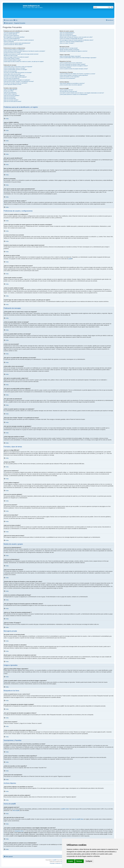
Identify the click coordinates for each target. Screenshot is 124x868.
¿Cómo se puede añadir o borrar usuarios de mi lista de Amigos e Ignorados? (78, 58)
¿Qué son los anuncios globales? (12, 95)
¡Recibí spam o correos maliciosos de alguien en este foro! (73, 51)
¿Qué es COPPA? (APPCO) (10, 34)
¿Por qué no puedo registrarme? (11, 36)
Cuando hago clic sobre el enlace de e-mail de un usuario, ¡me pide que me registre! (24, 61)
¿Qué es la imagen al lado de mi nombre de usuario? (16, 57)
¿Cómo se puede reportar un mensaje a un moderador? (17, 80)
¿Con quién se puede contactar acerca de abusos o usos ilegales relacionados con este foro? (82, 93)
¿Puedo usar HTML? (9, 91)
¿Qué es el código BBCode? (10, 89)
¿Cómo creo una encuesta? (10, 71)
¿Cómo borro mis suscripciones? (67, 78)
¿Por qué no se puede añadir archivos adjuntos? (15, 77)
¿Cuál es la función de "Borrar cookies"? (13, 45)
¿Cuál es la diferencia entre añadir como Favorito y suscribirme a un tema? (77, 74)
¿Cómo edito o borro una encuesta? (12, 74)
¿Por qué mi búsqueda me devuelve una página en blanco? (74, 66)
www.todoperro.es (31, 6)
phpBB (70, 259)
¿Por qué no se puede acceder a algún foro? (14, 75)
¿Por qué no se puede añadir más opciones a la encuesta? (18, 73)
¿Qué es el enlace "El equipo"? (67, 43)
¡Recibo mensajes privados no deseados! (69, 50)
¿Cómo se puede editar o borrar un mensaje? (14, 68)
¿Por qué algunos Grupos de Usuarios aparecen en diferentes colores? (76, 40)
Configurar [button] (89, 861)
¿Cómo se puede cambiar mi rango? (12, 60)
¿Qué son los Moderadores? (66, 34)
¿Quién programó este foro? (66, 90)
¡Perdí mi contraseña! (9, 42)
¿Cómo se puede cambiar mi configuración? (14, 50)
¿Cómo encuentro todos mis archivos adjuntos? (71, 85)
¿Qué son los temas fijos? (10, 98)
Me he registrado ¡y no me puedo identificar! (14, 37)
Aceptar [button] (71, 861)
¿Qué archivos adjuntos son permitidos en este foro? (72, 83)
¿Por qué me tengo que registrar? (12, 33)
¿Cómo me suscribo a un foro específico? (69, 77)
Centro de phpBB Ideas (77, 819)
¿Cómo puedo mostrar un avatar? (12, 59)
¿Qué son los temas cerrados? (11, 100)
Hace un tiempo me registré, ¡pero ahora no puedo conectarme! (19, 40)
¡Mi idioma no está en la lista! (11, 56)
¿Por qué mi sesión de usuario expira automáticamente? (17, 43)
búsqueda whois (19, 831)
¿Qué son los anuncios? (9, 97)
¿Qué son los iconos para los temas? (12, 101)
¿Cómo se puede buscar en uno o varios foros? (71, 63)
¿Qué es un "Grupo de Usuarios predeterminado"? (72, 42)
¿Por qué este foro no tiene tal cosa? (68, 91)
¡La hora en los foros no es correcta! (12, 53)
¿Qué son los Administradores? (67, 33)
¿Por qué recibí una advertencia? (12, 78)
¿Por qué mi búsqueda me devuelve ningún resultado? (73, 64)
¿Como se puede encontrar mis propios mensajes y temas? (74, 69)
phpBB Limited (65, 809)
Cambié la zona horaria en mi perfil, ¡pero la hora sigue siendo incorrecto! (21, 54)
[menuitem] (15, 20)
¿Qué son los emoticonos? (10, 92)
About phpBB (16, 810)
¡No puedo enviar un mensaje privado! (69, 48)
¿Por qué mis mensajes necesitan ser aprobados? (16, 83)
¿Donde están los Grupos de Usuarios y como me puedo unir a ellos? (76, 37)
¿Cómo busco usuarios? (65, 67)
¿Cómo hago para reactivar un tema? (13, 84)
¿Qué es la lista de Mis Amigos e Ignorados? (70, 56)
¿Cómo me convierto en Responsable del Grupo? (71, 39)
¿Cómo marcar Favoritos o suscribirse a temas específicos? (74, 75)
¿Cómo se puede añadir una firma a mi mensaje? (15, 70)
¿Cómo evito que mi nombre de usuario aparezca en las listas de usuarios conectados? (24, 51)
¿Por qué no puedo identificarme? (12, 39)
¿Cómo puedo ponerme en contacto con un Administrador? (74, 94)
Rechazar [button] (79, 861)
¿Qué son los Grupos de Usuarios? (68, 36)
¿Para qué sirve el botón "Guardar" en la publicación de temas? (19, 81)
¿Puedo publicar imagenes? (10, 94)
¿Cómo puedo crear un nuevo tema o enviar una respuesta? (18, 67)
